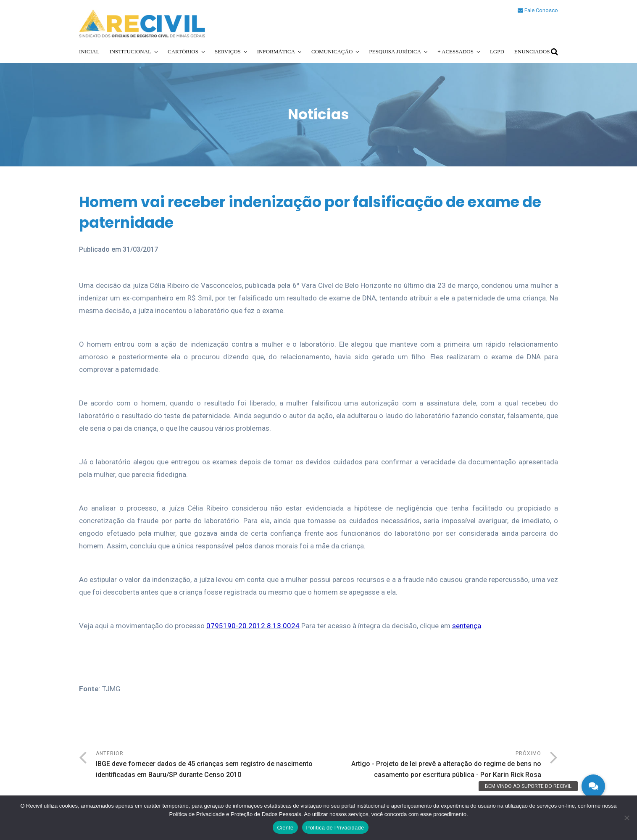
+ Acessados (455, 51)
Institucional (130, 51)
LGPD (497, 51)
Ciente (285, 828)
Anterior (207, 765)
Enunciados (532, 51)
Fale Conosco (538, 10)
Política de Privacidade (335, 828)
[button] (593, 786)
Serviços (228, 51)
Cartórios (183, 51)
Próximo (430, 765)
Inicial (89, 51)
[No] (626, 818)
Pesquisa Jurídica (395, 51)
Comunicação (332, 51)
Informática (276, 51)
